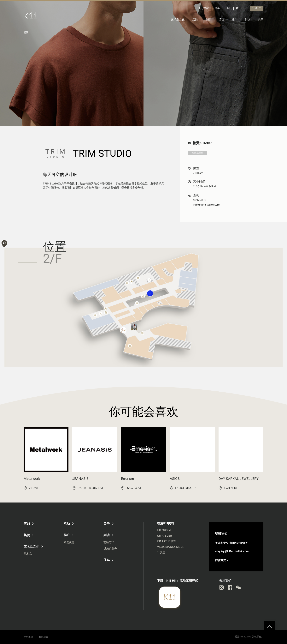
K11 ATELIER (164, 536)
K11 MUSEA (164, 530)
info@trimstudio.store (206, 205)
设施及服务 (110, 548)
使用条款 (28, 637)
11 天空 (161, 553)
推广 (234, 20)
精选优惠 (69, 542)
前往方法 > (222, 560)
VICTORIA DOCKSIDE (170, 547)
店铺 (195, 20)
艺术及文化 (178, 20)
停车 (217, 8)
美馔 (208, 20)
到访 (248, 20)
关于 (261, 20)
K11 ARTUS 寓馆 (167, 541)
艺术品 (28, 554)
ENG (229, 8)
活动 (221, 20)
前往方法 (109, 542)
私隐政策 (44, 637)
